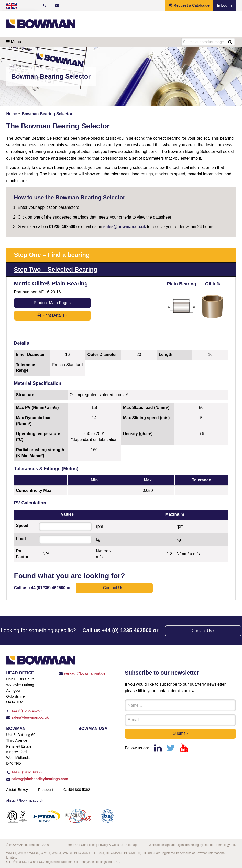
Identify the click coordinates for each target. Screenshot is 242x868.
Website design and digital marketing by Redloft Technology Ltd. (192, 845)
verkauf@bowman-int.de (82, 673)
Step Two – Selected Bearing (56, 269)
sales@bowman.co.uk (125, 227)
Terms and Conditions (81, 845)
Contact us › (114, 588)
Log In (224, 5)
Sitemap (131, 845)
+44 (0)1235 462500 (25, 711)
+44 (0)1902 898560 (25, 772)
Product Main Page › (52, 303)
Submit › (180, 733)
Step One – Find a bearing (52, 255)
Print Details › (52, 315)
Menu (14, 42)
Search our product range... (205, 42)
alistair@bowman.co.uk (25, 800)
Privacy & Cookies (110, 845)
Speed (22, 526)
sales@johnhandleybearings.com (37, 779)
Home (12, 114)
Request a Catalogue (189, 5)
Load (21, 539)
